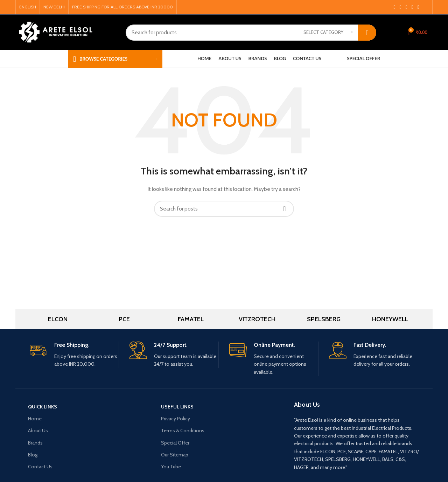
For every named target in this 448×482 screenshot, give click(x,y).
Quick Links (43, 407)
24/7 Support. (171, 345)
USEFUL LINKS (177, 407)
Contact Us (40, 467)
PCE (124, 319)
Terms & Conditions (183, 431)
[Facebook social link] (394, 7)
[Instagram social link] (401, 7)
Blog (33, 455)
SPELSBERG (324, 319)
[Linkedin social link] (418, 7)
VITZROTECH (257, 319)
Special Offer (175, 443)
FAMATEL (191, 319)
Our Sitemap (175, 455)
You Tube (171, 467)
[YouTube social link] (407, 7)
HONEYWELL (390, 319)
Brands (35, 443)
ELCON (58, 319)
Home (35, 419)
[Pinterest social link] (412, 7)
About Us (38, 431)
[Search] (251, 33)
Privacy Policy (176, 419)
